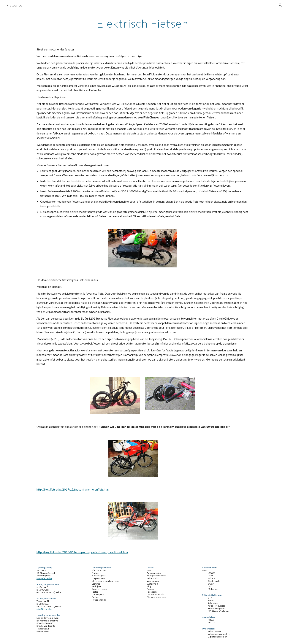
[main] (142, 23)
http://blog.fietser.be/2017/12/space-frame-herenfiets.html (73, 490)
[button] (281, 5)
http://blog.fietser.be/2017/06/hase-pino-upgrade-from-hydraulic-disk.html (82, 552)
